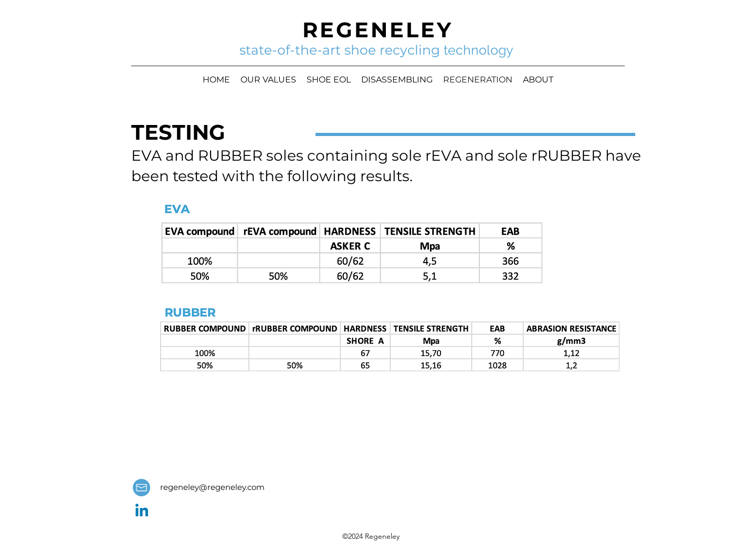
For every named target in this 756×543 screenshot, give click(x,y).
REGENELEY (378, 30)
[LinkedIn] (142, 511)
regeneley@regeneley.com (212, 487)
